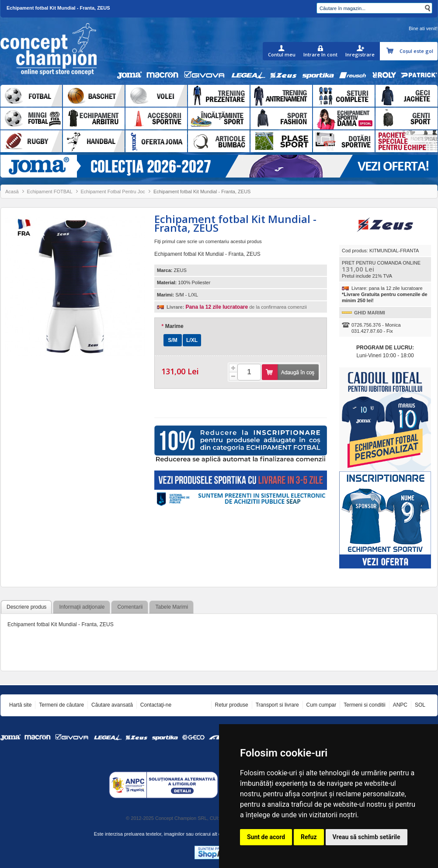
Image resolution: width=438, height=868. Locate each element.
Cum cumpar (322, 705)
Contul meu (282, 54)
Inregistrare (360, 54)
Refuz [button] (309, 837)
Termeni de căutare (61, 705)
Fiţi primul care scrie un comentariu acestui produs (208, 241)
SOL (420, 705)
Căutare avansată (112, 705)
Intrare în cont (320, 54)
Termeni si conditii (364, 705)
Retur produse (232, 705)
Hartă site (20, 705)
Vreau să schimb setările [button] (367, 837)
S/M (172, 340)
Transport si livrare (277, 705)
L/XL (192, 340)
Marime (172, 326)
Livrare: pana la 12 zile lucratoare (387, 288)
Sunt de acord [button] (266, 837)
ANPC (400, 705)
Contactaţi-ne (156, 705)
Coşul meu (391, 51)
